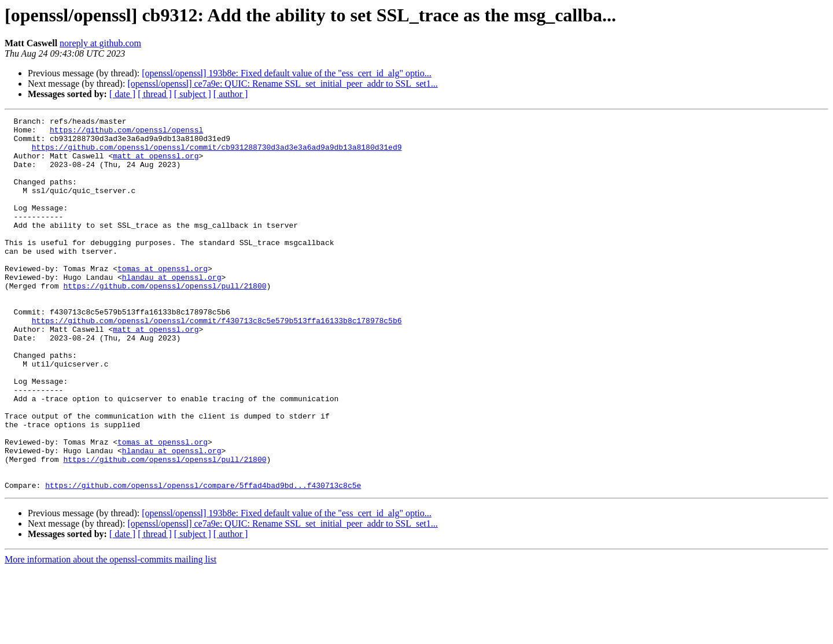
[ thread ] (155, 94)
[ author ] (231, 94)
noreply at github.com (100, 43)
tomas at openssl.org (163, 299)
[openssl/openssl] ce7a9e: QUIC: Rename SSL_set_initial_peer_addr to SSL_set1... (282, 84)
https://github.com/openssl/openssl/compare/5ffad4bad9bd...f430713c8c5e (203, 560)
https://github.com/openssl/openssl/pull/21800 (165, 320)
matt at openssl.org (156, 164)
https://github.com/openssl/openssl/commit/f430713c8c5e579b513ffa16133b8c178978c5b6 (217, 362)
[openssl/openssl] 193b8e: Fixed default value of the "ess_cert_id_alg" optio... (287, 73)
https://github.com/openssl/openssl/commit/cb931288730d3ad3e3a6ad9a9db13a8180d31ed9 (217, 154)
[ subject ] (193, 94)
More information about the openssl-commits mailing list (110, 634)
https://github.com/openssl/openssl (126, 133)
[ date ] (122, 94)
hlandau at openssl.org (172, 310)
